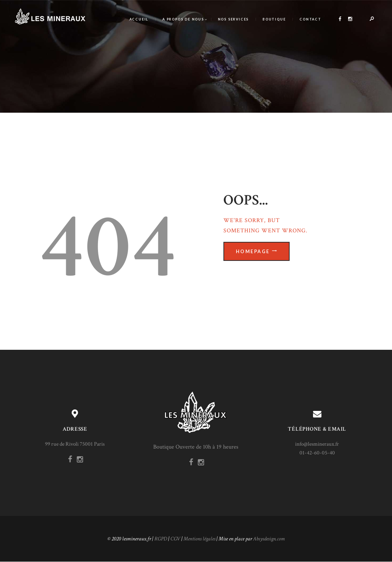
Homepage (253, 252)
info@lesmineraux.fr (317, 444)
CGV (175, 539)
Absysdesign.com (269, 539)
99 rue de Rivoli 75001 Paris (75, 444)
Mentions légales (199, 539)
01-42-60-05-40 (317, 453)
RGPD (161, 539)
